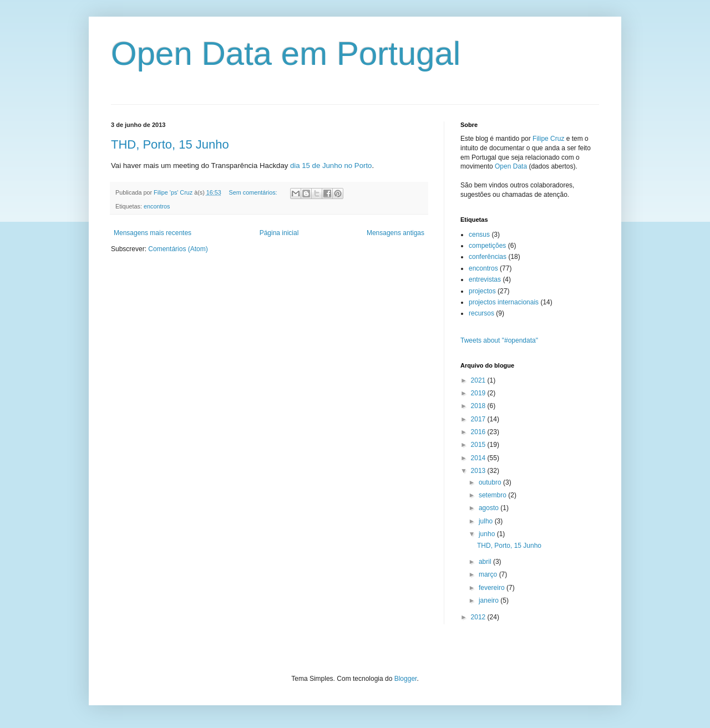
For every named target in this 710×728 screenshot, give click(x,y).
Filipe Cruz (548, 139)
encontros (157, 206)
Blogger (406, 679)
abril (486, 562)
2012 (479, 617)
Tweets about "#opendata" (499, 340)
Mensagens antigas (395, 233)
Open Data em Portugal (286, 54)
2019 (479, 393)
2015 (479, 445)
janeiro (490, 600)
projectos (482, 291)
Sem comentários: (254, 192)
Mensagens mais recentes (153, 233)
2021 (479, 380)
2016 (479, 432)
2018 (479, 406)
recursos (481, 313)
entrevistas (485, 279)
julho (487, 521)
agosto (490, 508)
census (479, 235)
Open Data (511, 166)
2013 (479, 471)
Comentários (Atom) (178, 249)
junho (488, 534)
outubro (491, 482)
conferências (488, 257)
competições (487, 246)
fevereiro (493, 588)
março (489, 574)
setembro (493, 495)
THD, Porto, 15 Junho (170, 144)
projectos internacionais (504, 302)
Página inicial (279, 233)
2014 (479, 458)
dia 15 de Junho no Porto (331, 166)
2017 (479, 419)
